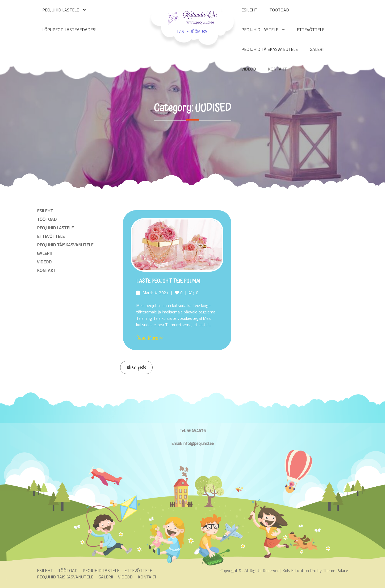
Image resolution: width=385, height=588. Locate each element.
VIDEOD (249, 69)
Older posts (136, 368)
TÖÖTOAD (47, 219)
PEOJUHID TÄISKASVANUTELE (270, 49)
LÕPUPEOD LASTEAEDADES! (69, 30)
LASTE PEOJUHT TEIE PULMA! (168, 281)
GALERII (317, 49)
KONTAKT (277, 69)
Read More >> (150, 338)
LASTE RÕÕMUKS (192, 32)
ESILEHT (45, 211)
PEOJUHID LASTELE (260, 30)
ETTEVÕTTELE (311, 30)
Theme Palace (335, 570)
